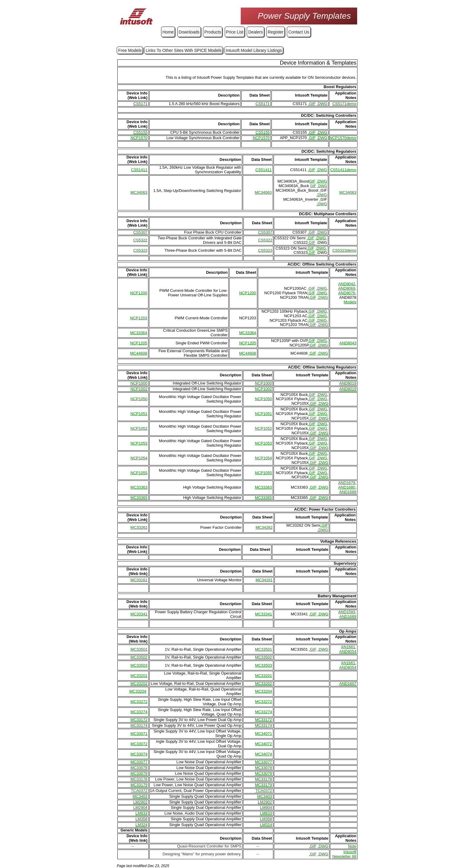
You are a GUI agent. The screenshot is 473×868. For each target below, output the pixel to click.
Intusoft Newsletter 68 (344, 854)
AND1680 (347, 487)
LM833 (141, 813)
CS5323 (140, 250)
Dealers (256, 32)
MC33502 (139, 657)
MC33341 (139, 614)
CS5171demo (344, 104)
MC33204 (138, 691)
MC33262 (139, 527)
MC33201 (139, 676)
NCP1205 (138, 343)
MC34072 (263, 744)
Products (213, 32)
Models (350, 302)
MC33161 (139, 580)
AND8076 (347, 293)
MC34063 (139, 192)
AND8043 (348, 343)
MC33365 (139, 498)
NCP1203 (138, 318)
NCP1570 (139, 138)
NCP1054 (139, 458)
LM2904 (140, 807)
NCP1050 (139, 399)
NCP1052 (139, 428)
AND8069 (347, 288)
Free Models (130, 50)
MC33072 (139, 744)
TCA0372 (139, 791)
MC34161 (264, 580)
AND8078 (348, 297)
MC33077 (139, 762)
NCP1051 (139, 414)
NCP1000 (139, 383)
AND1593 (347, 612)
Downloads (189, 32)
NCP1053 (139, 443)
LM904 (266, 807)
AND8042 (347, 284)
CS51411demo (343, 170)
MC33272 (139, 702)
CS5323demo (344, 250)
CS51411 (139, 170)
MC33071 (139, 734)
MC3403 (140, 796)
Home (168, 32)
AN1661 (348, 647)
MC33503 (139, 665)
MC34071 (263, 734)
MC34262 (264, 527)
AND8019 (348, 383)
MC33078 (139, 768)
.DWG (322, 104)
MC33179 (139, 785)
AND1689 (348, 492)
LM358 (141, 819)
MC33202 (139, 683)
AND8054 (348, 651)
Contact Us (299, 32)
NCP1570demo (343, 138)
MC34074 (263, 754)
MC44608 (138, 353)
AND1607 (348, 683)
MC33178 (139, 779)
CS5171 (140, 104)
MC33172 (139, 720)
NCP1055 (139, 473)
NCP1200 (138, 293)
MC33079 (139, 773)
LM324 (141, 825)
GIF (312, 181)
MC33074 (139, 754)
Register (275, 32)
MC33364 (138, 333)
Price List (235, 32)
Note (352, 846)
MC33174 (139, 725)
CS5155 (140, 132)
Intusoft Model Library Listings (254, 50)
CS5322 (140, 240)
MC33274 (139, 712)
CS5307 (140, 232)
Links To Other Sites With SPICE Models (184, 50)
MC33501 (139, 649)
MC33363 (139, 487)
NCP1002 (139, 389)
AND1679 (347, 483)
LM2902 (140, 802)
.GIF (312, 104)
